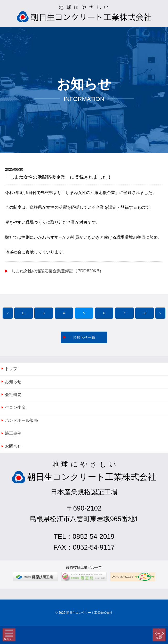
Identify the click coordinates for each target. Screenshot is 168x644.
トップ (11, 369)
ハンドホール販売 (21, 420)
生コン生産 (15, 407)
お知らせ (13, 382)
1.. (23, 313)
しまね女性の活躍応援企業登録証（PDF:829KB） (58, 271)
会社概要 (13, 395)
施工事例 (13, 433)
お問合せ (13, 446)
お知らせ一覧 (84, 337)
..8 (145, 313)
